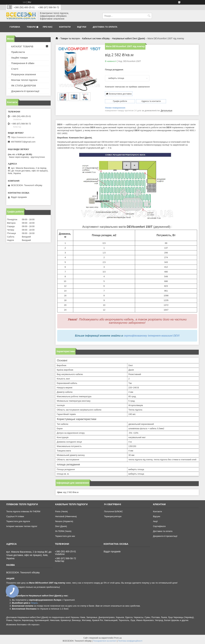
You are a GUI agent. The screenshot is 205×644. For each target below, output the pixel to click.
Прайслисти (18, 52)
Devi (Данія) (61, 526)
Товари (31, 27)
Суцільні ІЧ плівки (15, 516)
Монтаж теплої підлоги (24, 80)
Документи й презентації (25, 91)
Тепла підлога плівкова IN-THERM (23, 511)
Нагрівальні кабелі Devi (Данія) (129, 38)
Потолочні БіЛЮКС (114, 511)
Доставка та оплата (105, 27)
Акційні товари (19, 58)
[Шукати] (149, 16)
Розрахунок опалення (24, 74)
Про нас (48, 27)
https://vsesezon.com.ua (23, 137)
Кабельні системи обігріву (96, 38)
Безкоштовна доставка (120, 94)
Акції (155, 521)
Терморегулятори (113, 516)
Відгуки (82, 27)
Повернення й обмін (23, 63)
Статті (15, 69)
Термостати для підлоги (18, 521)
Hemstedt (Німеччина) (66, 516)
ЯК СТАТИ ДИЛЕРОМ (24, 86)
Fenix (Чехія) (61, 511)
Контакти (65, 27)
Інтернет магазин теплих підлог (22, 526)
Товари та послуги (70, 38)
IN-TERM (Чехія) (63, 531)
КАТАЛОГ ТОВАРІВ (22, 46)
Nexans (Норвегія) (64, 521)
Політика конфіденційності (130, 641)
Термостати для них (65, 536)
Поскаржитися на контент (105, 641)
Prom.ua (118, 638)
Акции (34, 603)
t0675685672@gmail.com (23, 142)
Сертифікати (159, 526)
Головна (15, 27)
